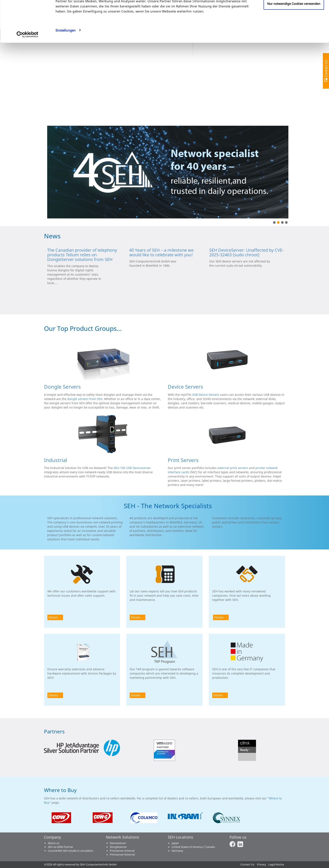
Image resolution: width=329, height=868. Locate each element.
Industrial (56, 460)
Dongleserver (118, 847)
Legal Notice (276, 865)
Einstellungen (65, 66)
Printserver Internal (122, 851)
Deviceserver (118, 843)
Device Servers (185, 387)
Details (53, 617)
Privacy (262, 865)
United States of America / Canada (193, 847)
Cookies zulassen (294, 11)
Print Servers (183, 460)
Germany (177, 851)
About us (54, 843)
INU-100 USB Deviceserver (132, 468)
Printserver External (122, 855)
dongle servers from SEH (85, 399)
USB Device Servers (206, 395)
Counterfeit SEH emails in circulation (71, 851)
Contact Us (247, 865)
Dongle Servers (62, 387)
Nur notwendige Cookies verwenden (294, 39)
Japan (175, 843)
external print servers (233, 468)
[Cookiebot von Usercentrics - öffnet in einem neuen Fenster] (27, 70)
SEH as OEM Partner (61, 847)
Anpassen (294, 25)
